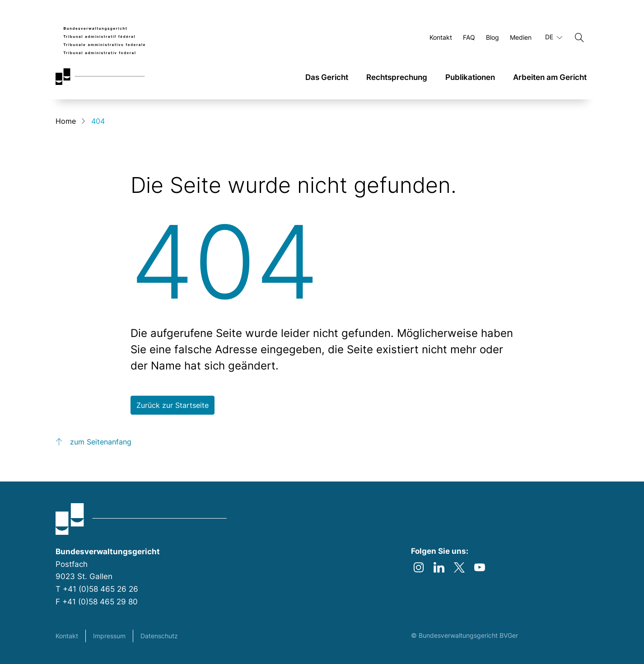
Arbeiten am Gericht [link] (550, 77)
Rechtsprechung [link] (397, 77)
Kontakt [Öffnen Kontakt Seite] (441, 37)
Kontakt (67, 636)
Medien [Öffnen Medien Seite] (521, 37)
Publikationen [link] (470, 77)
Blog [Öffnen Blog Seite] (492, 37)
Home (66, 121)
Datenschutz (159, 636)
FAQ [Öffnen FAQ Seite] (469, 37)
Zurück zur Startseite (173, 405)
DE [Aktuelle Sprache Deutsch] (554, 37)
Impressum (109, 636)
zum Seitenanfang (101, 442)
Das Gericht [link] (327, 77)
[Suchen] (579, 37)
